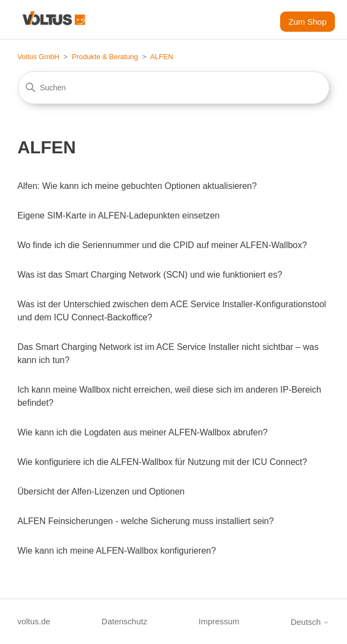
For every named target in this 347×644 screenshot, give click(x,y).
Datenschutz (124, 621)
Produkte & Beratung (105, 57)
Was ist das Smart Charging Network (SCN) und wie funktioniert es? (150, 275)
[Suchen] (174, 88)
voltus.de (34, 621)
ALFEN (162, 57)
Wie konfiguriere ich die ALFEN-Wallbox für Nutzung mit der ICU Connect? (163, 462)
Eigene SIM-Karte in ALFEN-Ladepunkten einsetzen (119, 215)
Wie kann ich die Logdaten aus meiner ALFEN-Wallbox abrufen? (143, 432)
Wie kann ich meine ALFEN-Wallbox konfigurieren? (117, 551)
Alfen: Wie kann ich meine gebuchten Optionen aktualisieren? (137, 186)
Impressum (219, 621)
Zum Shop (307, 22)
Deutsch (310, 622)
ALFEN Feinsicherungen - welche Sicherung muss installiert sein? (146, 521)
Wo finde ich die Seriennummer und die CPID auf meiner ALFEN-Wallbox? (162, 245)
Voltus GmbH (39, 57)
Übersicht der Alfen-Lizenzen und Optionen (101, 491)
